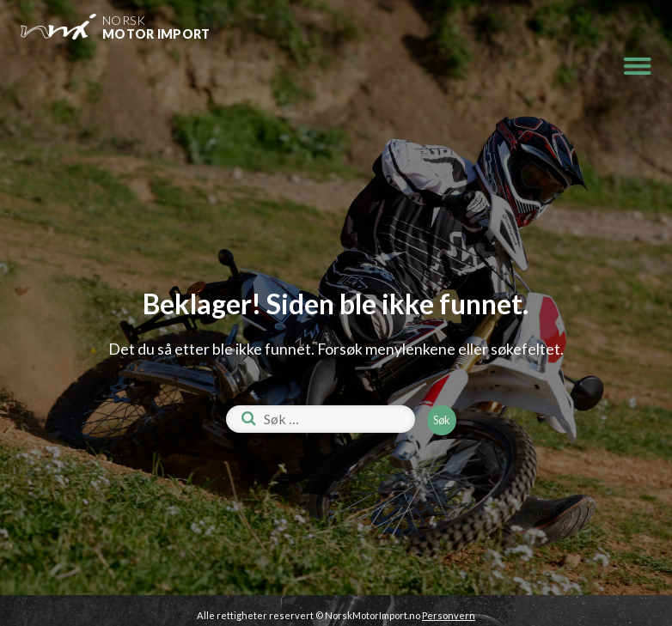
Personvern (449, 615)
